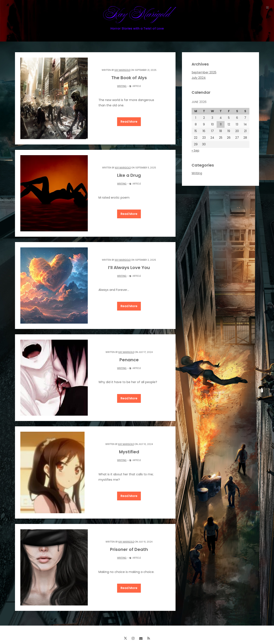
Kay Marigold (137, 18)
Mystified (129, 440)
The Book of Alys (129, 78)
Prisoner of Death (129, 535)
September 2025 (204, 72)
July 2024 (199, 78)
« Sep (195, 150)
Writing (122, 86)
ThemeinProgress (168, 631)
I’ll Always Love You (129, 262)
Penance (129, 351)
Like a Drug (129, 173)
